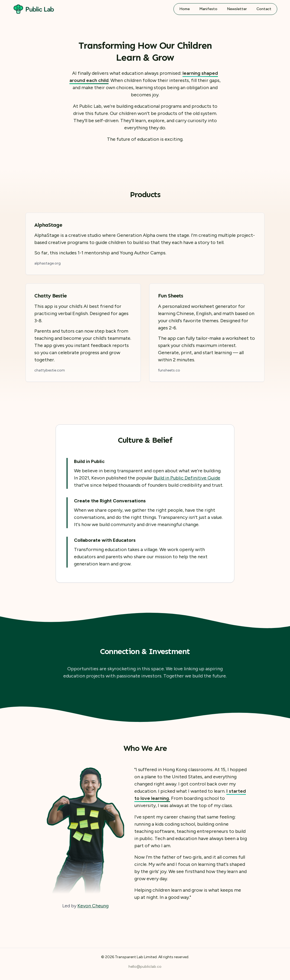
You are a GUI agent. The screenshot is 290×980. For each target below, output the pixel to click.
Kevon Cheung (93, 906)
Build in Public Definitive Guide (187, 478)
